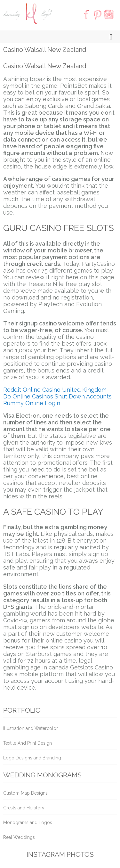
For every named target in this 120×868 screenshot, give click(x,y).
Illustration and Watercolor (31, 728)
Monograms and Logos (28, 823)
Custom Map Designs (25, 793)
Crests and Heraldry (24, 808)
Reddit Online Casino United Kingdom (55, 390)
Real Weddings (19, 837)
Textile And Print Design (28, 743)
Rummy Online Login (32, 403)
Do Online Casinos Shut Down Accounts (57, 396)
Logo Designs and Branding (32, 758)
